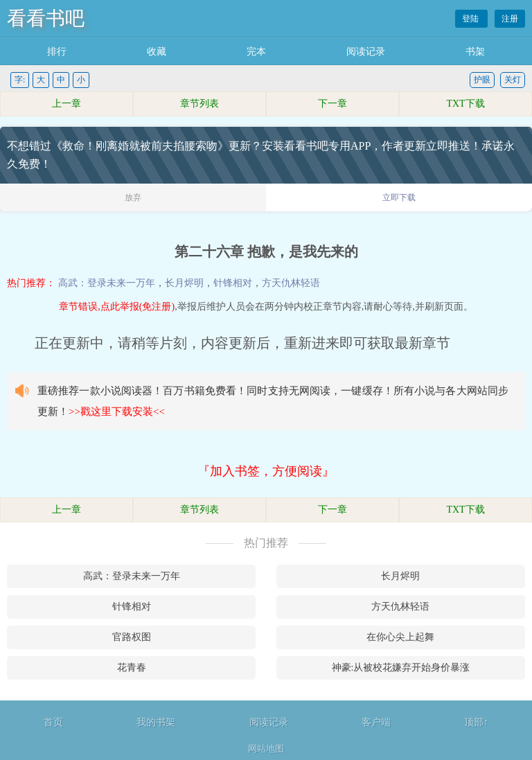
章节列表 (199, 104)
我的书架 (156, 722)
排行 (57, 52)
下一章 (332, 104)
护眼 (482, 80)
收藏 (157, 52)
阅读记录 (366, 52)
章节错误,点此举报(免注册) (117, 307)
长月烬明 (184, 283)
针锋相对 (233, 283)
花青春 (132, 668)
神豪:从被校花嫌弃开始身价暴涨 (401, 668)
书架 (475, 52)
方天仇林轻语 (291, 283)
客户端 (376, 722)
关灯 (513, 80)
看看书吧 (46, 18)
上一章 (66, 104)
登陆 (471, 19)
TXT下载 (465, 104)
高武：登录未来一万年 (107, 283)
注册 (510, 19)
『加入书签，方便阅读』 (266, 471)
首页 (53, 722)
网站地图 (266, 749)
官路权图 (132, 637)
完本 (256, 52)
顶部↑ (476, 722)
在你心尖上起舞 (400, 637)
